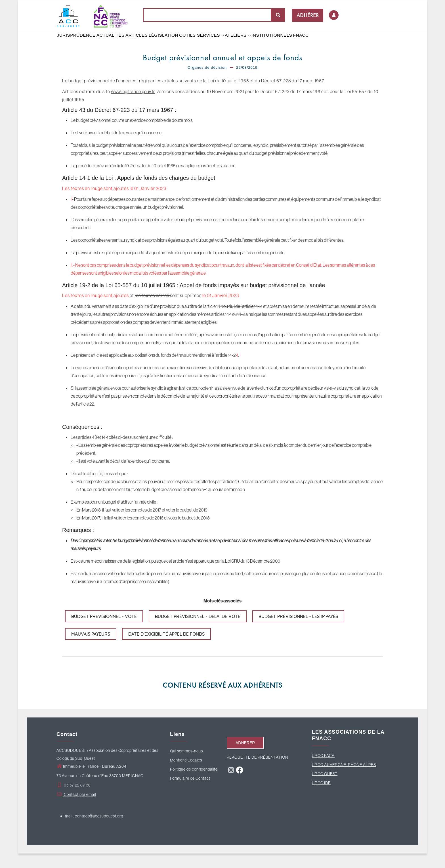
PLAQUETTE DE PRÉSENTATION (257, 772)
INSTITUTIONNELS (286, 43)
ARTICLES (142, 43)
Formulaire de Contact (190, 793)
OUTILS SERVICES (211, 43)
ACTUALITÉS (113, 43)
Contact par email (76, 809)
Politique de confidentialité (194, 784)
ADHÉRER (308, 15)
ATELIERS (249, 43)
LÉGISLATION (171, 43)
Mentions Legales (186, 775)
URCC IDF (321, 797)
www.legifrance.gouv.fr (133, 106)
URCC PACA (323, 770)
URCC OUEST (325, 788)
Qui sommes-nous (186, 765)
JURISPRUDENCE (77, 43)
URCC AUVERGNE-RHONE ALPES (344, 779)
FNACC (317, 43)
